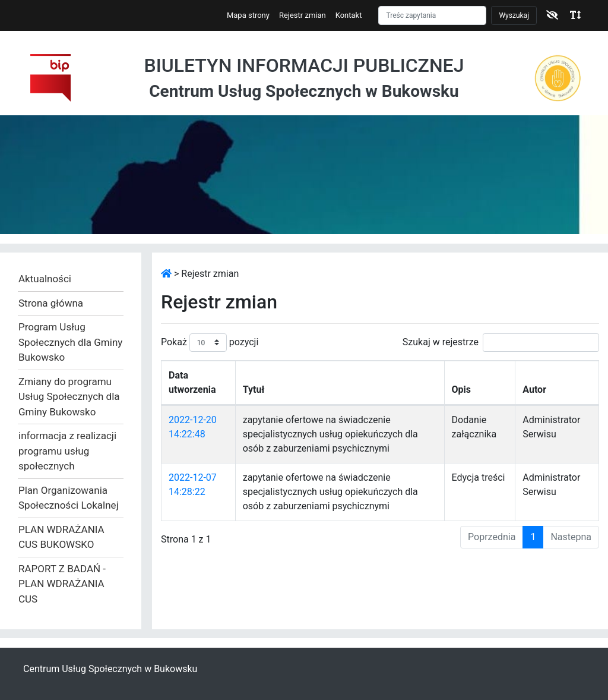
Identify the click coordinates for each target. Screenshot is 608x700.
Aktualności (45, 279)
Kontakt (349, 15)
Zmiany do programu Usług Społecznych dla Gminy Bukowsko (69, 397)
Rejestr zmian (303, 15)
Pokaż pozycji (210, 343)
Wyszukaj (514, 15)
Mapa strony (248, 15)
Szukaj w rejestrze (501, 343)
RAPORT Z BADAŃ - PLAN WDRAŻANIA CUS (62, 584)
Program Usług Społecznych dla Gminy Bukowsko (70, 342)
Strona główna (51, 303)
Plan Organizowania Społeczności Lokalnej (69, 498)
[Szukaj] (432, 15)
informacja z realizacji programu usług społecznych (67, 451)
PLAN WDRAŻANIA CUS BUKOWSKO (61, 537)
